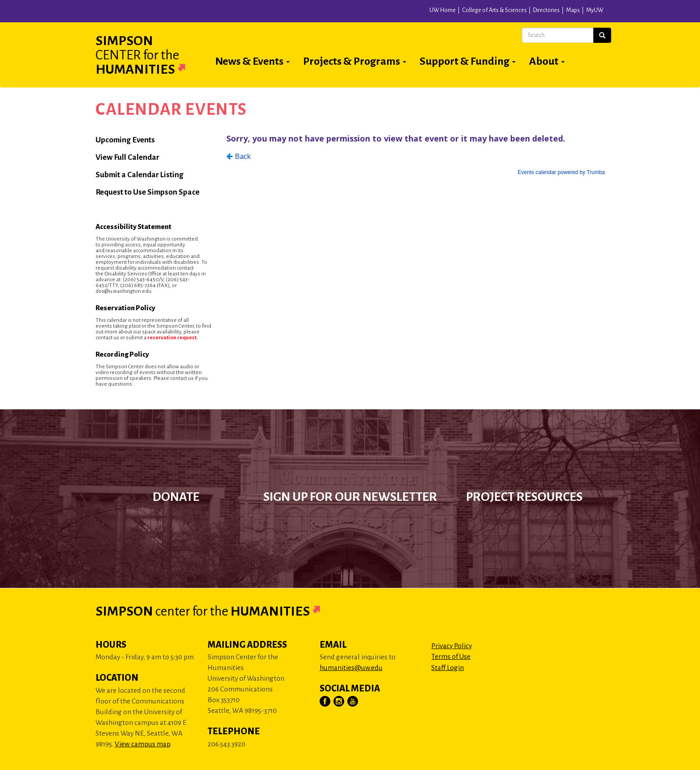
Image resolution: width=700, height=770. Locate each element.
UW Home (443, 10)
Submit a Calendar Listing (140, 175)
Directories (546, 10)
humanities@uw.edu (351, 668)
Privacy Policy (452, 646)
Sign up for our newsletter (350, 497)
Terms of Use (451, 656)
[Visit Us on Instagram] (339, 702)
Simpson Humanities (151, 55)
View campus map (142, 744)
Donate (176, 497)
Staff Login (448, 668)
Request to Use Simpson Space (148, 192)
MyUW (595, 10)
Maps (573, 10)
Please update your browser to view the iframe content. (416, 153)
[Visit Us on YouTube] (353, 702)
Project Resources (524, 497)
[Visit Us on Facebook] (325, 702)
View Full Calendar (127, 157)
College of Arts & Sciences (494, 10)
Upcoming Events (125, 140)
